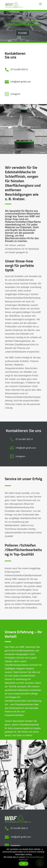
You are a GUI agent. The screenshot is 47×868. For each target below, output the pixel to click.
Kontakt (23, 33)
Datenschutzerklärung (34, 857)
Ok (23, 864)
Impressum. (23, 860)
